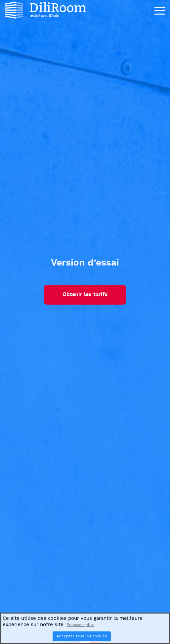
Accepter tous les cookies (82, 636)
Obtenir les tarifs (85, 295)
